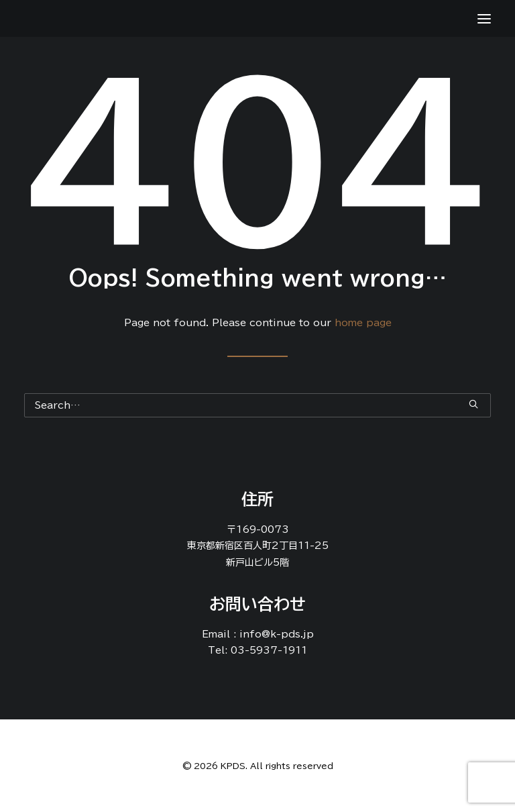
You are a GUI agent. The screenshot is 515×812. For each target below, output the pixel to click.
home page (363, 323)
